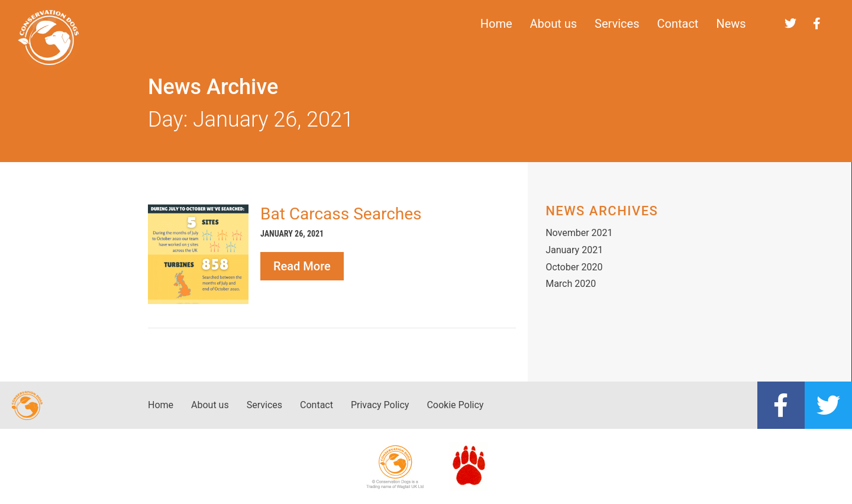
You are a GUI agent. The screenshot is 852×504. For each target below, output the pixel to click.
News (731, 24)
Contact (678, 24)
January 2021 (574, 250)
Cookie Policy (455, 405)
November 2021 (579, 233)
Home (496, 24)
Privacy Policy (380, 405)
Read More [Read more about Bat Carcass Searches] (302, 266)
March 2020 (571, 284)
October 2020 (574, 267)
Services (617, 24)
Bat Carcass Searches (341, 214)
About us (554, 24)
